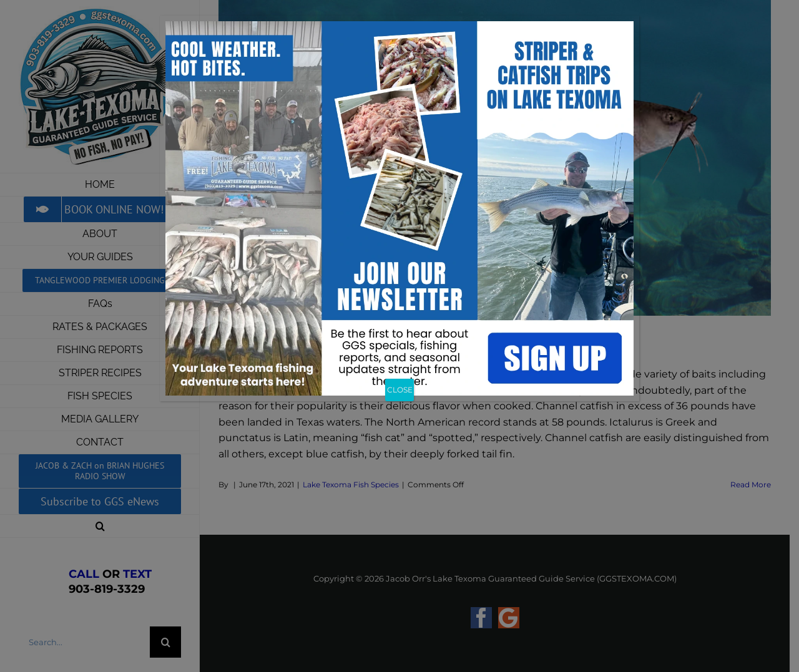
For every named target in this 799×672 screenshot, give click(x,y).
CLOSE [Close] (400, 390)
